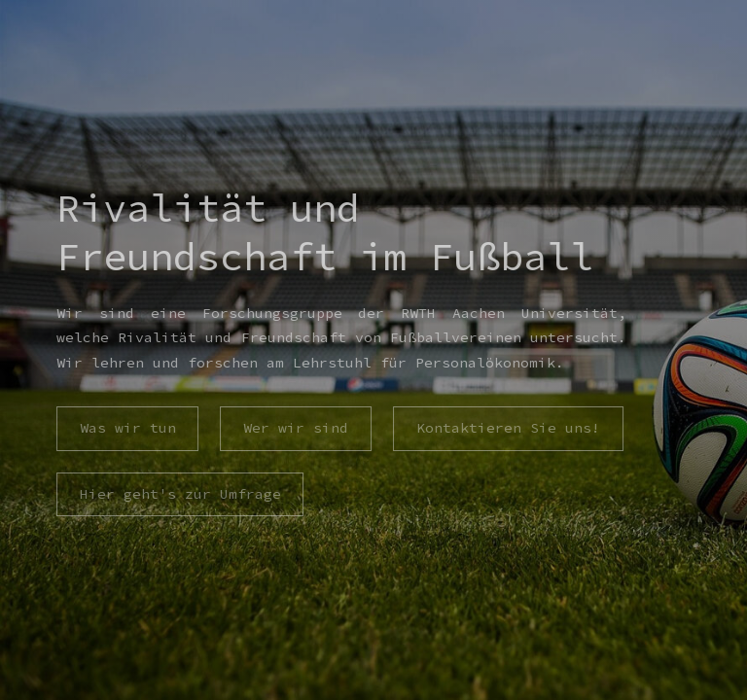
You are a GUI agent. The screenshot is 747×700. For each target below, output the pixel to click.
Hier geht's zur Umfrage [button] (179, 494)
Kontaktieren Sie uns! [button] (508, 428)
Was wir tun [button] (127, 428)
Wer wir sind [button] (296, 428)
